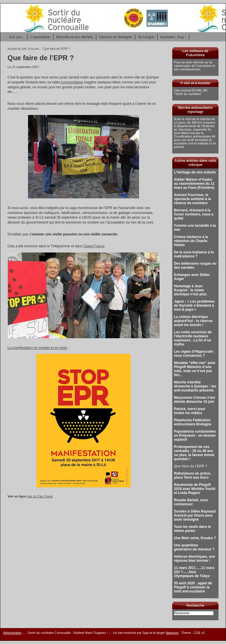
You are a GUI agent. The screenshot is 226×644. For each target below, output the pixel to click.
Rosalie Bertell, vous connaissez (191, 502)
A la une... (17, 37)
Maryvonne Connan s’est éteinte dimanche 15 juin (194, 400)
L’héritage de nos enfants (195, 172)
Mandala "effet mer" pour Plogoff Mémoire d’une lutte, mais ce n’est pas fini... (195, 369)
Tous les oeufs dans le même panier (192, 529)
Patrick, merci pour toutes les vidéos (190, 411)
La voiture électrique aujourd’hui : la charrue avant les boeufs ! (193, 321)
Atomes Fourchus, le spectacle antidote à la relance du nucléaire (192, 199)
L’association (40, 37)
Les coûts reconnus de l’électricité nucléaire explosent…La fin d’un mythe (193, 338)
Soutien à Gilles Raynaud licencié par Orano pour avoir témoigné (195, 515)
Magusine (172, 633)
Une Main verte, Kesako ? (195, 538)
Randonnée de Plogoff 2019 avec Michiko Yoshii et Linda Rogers (195, 489)
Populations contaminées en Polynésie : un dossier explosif (195, 436)
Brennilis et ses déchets (75, 37)
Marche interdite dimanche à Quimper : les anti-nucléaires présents (195, 386)
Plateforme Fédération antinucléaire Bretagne (193, 422)
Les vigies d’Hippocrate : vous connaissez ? (194, 354)
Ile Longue (146, 37)
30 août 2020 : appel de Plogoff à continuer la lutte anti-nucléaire (193, 587)
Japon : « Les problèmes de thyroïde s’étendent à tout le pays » (194, 305)
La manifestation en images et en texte (37, 348)
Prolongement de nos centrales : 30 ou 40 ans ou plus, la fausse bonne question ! (194, 453)
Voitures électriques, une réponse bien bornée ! (194, 559)
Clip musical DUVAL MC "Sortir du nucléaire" (191, 92)
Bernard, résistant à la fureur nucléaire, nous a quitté (194, 214)
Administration (12, 633)
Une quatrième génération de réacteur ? (194, 547)
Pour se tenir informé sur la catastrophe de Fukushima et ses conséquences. (194, 66)
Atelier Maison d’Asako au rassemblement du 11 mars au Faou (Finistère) (194, 184)
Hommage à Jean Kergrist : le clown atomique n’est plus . (191, 290)
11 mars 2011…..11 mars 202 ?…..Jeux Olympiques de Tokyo (194, 572)
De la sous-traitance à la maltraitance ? (194, 254)
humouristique (72, 82)
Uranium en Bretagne (116, 37)
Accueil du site (17, 49)
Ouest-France (94, 246)
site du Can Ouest (40, 496)
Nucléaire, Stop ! (173, 37)
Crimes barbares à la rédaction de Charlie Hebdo (191, 241)
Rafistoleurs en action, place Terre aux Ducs (193, 475)
